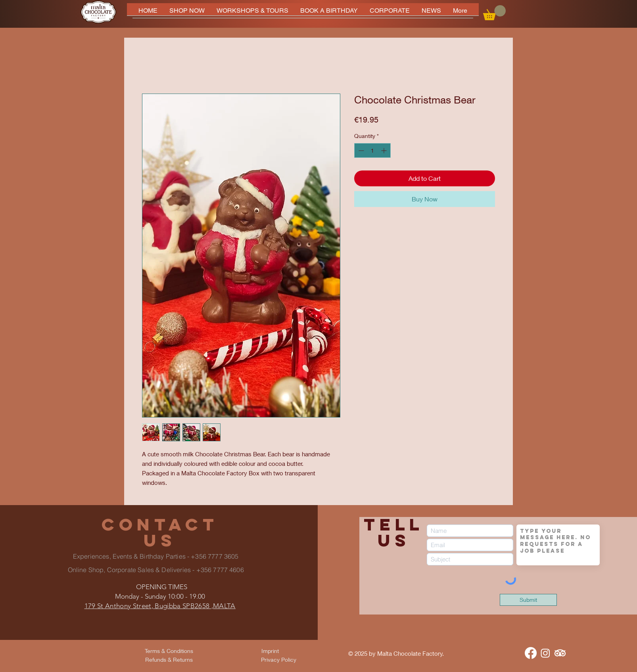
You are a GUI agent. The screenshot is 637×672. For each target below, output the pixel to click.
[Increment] (385, 150)
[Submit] (528, 600)
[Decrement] (360, 150)
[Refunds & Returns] (169, 660)
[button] (494, 13)
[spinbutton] (372, 150)
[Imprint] (270, 651)
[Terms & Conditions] (169, 651)
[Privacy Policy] (278, 660)
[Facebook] (531, 653)
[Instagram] (545, 653)
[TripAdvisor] (560, 653)
